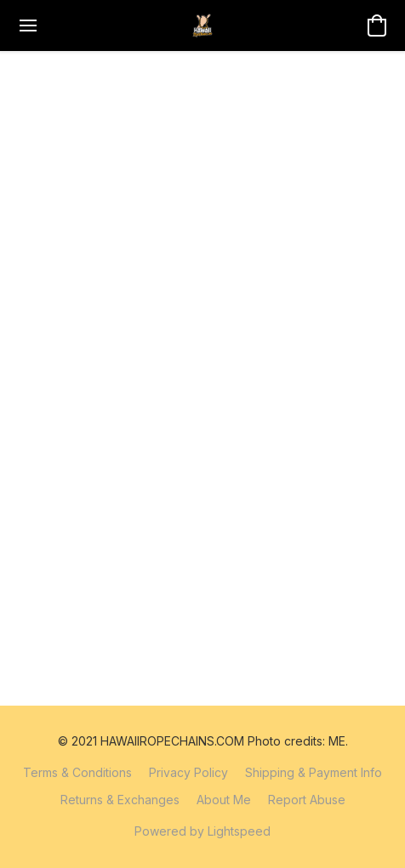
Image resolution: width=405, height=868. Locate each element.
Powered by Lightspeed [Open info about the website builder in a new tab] (202, 831)
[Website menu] (28, 26)
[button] (202, 26)
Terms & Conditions (77, 772)
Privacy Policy (188, 772)
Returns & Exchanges (120, 800)
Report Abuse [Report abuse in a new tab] (307, 800)
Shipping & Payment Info (314, 772)
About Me (224, 800)
